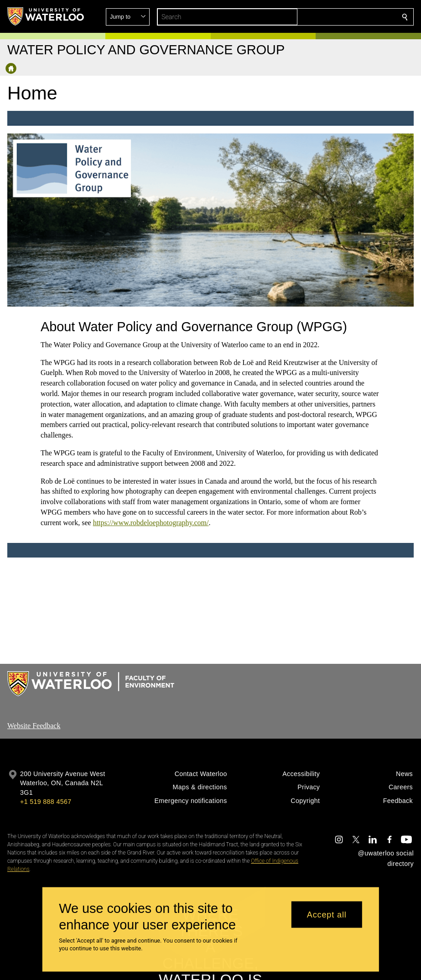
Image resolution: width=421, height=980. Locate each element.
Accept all (327, 914)
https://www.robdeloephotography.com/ (151, 523)
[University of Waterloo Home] (46, 16)
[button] (339, 17)
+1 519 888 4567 (46, 802)
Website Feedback (34, 726)
